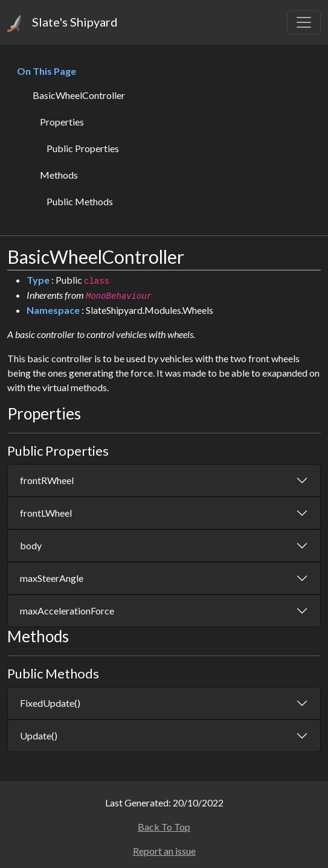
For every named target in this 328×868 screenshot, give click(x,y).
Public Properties (83, 148)
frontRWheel (47, 480)
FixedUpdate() (50, 703)
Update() (39, 736)
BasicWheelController (79, 95)
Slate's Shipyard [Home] (63, 23)
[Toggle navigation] (304, 22)
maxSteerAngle (52, 578)
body (31, 545)
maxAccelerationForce (67, 611)
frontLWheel (46, 513)
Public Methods (80, 201)
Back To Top (164, 827)
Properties (62, 122)
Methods (59, 175)
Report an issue (164, 851)
